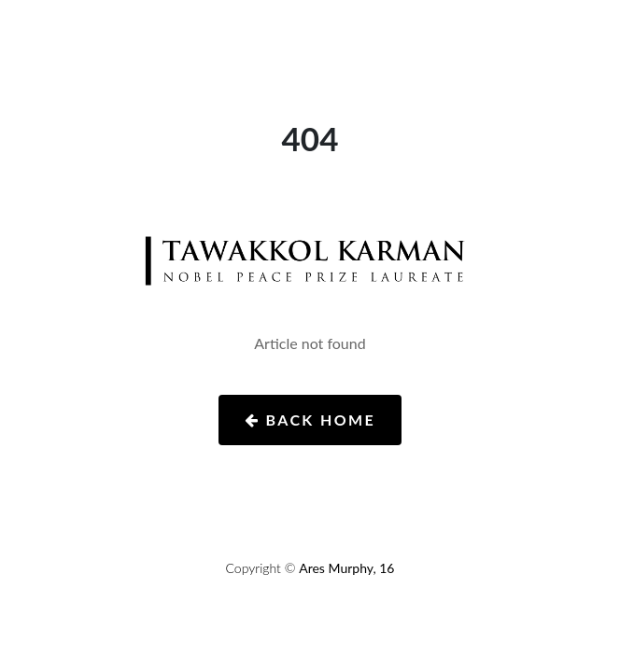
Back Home (310, 420)
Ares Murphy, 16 (346, 568)
